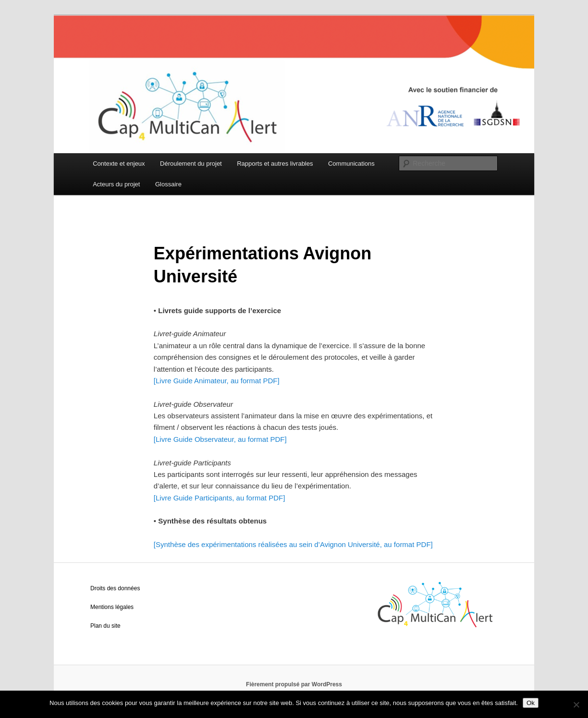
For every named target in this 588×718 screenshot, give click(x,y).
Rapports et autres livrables (275, 164)
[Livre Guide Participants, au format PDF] (219, 498)
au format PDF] (261, 439)
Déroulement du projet (191, 164)
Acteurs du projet (116, 184)
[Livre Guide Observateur (194, 439)
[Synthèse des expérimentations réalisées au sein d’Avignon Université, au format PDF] (293, 544)
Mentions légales (112, 607)
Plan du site (105, 626)
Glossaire (168, 184)
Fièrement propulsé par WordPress (294, 684)
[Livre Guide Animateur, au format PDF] (217, 381)
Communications (351, 164)
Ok (531, 703)
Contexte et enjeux (119, 164)
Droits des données (115, 588)
